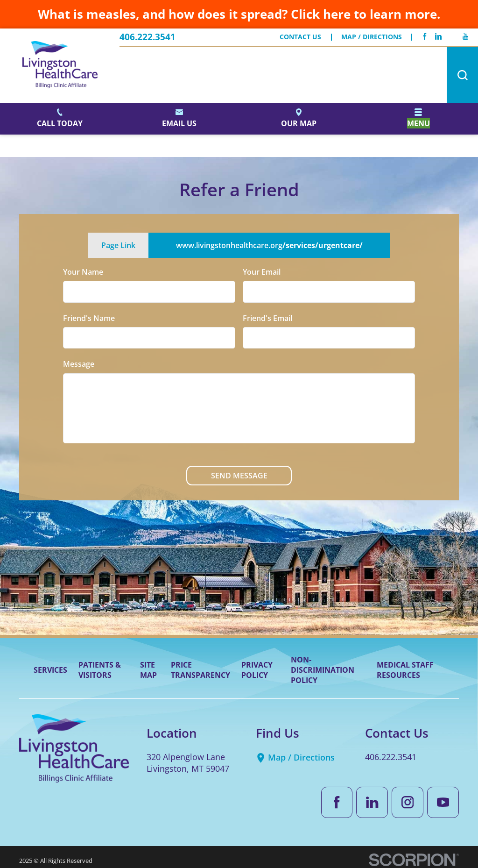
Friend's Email (267, 318)
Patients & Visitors (100, 670)
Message (79, 364)
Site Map (148, 670)
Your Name (83, 272)
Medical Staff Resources (405, 670)
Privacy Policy (257, 670)
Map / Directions (372, 37)
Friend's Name (89, 318)
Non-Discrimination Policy (323, 670)
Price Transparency (200, 670)
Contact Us (300, 37)
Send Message (239, 476)
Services (50, 670)
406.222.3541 (148, 37)
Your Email (262, 272)
